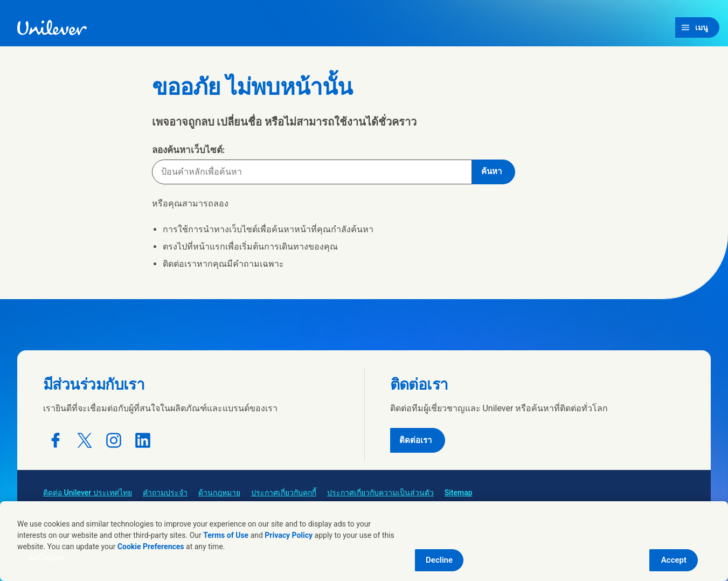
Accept (674, 560)
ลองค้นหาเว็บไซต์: (189, 150)
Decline (439, 560)
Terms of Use (226, 535)
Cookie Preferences (151, 547)
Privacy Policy (289, 535)
